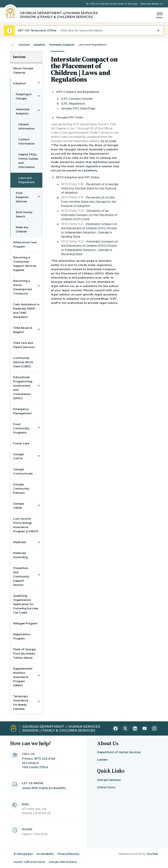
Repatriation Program (22, 636)
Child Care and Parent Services (24, 345)
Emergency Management (22, 411)
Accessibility (45, 854)
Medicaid (20, 542)
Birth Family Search (24, 214)
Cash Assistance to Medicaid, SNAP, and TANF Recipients (26, 311)
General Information (27, 127)
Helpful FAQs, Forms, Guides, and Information (28, 161)
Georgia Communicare (23, 471)
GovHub (152, 854)
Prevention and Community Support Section (21, 577)
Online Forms (106, 787)
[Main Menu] (160, 15)
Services (24, 45)
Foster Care (21, 443)
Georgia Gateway (109, 780)
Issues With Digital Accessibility (44, 788)
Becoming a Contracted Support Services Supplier (25, 264)
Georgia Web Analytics (63, 862)
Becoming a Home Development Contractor (23, 287)
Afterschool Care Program (25, 245)
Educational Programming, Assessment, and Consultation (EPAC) (23, 388)
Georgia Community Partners (21, 489)
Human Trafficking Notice (29, 862)
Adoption (39, 45)
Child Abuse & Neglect (23, 330)
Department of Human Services (119, 752)
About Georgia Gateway (23, 70)
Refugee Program (25, 623)
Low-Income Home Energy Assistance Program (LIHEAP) (26, 525)
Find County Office (35, 767)
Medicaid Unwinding (20, 555)
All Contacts (30, 763)
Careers (102, 760)
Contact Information (27, 142)
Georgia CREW (18, 506)
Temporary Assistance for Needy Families (21, 703)
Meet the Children (22, 229)
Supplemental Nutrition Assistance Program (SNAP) (23, 677)
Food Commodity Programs (21, 428)
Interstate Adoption (62, 45)
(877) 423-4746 (45, 759)
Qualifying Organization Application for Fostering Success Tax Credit (26, 604)
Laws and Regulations (27, 180)
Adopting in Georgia (24, 96)
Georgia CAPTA (18, 456)
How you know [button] (150, 4)
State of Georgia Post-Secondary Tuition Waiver (24, 654)
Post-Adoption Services (22, 197)
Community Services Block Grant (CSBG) (23, 362)
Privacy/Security (68, 854)
